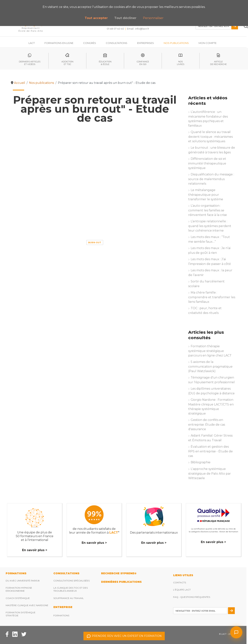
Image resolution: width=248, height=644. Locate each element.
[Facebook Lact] (7, 634)
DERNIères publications (121, 582)
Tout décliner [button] (125, 18)
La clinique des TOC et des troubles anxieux (71, 589)
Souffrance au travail (69, 598)
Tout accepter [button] (96, 18)
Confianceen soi (143, 63)
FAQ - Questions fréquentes (192, 597)
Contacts (180, 582)
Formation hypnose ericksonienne (19, 589)
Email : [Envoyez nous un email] (138, 29)
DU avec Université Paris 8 (23, 581)
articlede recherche (218, 63)
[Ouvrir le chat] (236, 632)
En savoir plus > (35, 550)
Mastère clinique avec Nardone (27, 605)
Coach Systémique (18, 598)
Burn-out (95, 243)
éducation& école (105, 63)
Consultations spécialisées (71, 581)
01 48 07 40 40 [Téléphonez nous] (115, 29)
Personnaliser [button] (153, 18)
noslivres (181, 63)
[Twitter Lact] (24, 634)
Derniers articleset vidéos (30, 63)
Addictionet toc (67, 63)
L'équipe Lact (182, 590)
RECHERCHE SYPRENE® (119, 573)
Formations (61, 615)
